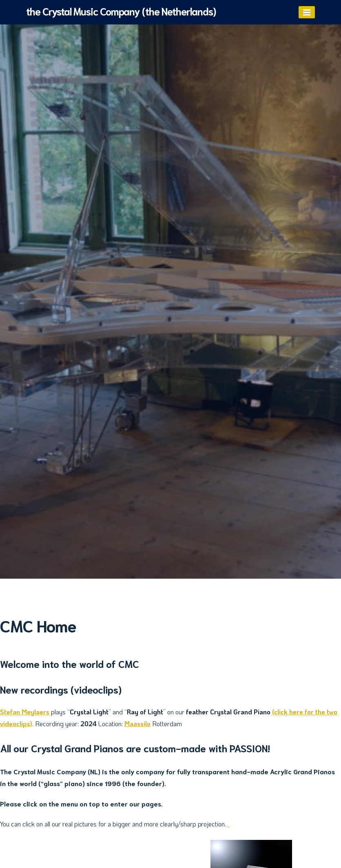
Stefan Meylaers (25, 712)
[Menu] (307, 12)
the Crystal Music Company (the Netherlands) (121, 11)
